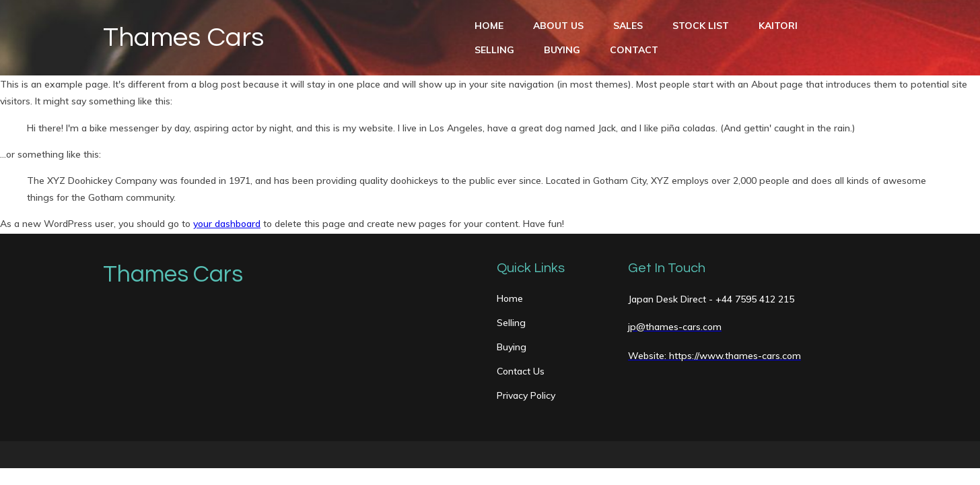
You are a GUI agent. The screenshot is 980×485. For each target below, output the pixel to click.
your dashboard (227, 224)
